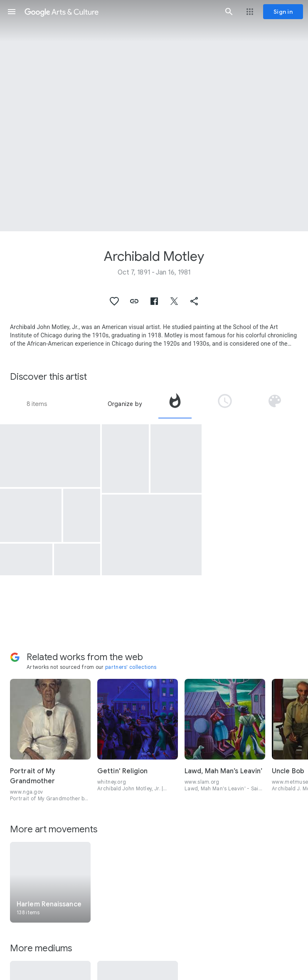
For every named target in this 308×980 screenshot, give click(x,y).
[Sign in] (283, 12)
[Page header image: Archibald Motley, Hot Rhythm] (154, 116)
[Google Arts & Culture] (120, 12)
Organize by (125, 404)
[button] (12, 12)
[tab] (175, 404)
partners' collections (131, 667)
